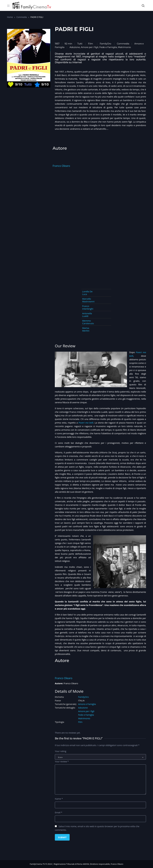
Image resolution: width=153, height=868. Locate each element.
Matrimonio (84, 718)
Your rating (61, 751)
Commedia (22, 17)
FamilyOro (105, 44)
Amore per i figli (86, 711)
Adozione (83, 708)
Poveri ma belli (86, 423)
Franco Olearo (61, 166)
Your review (62, 761)
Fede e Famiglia (86, 715)
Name (59, 799)
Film (90, 44)
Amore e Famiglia (87, 704)
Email (58, 812)
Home (10, 17)
